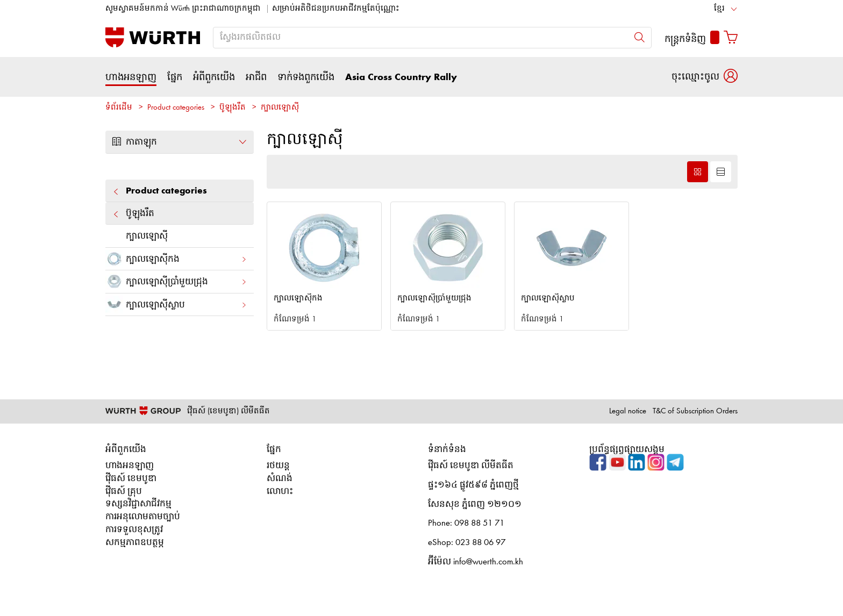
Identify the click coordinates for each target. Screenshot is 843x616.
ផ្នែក (175, 77)
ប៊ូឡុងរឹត (233, 108)
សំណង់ (280, 479)
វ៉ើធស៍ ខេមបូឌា (131, 479)
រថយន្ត (278, 466)
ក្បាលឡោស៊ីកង (176, 259)
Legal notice (628, 411)
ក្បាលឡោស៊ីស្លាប (176, 305)
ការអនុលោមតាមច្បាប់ (143, 517)
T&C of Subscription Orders (695, 411)
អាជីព (256, 77)
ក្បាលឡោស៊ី (280, 108)
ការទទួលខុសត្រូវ (134, 530)
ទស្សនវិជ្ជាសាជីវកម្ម (138, 504)
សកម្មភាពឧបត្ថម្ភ (135, 543)
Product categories (176, 108)
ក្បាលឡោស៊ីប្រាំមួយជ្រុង (176, 281)
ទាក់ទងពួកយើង (306, 77)
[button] (705, 77)
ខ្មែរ (719, 9)
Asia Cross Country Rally (401, 77)
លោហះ (280, 492)
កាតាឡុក (180, 142)
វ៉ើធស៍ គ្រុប (124, 492)
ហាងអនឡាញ (131, 77)
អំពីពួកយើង (214, 77)
